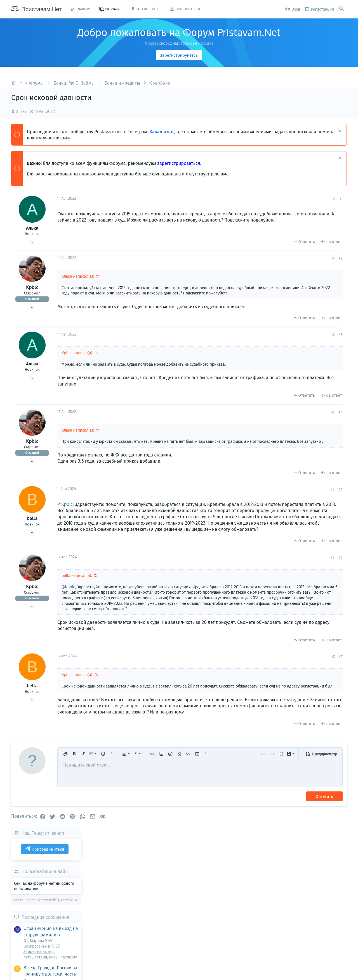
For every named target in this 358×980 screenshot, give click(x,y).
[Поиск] (341, 9)
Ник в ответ (256, 242)
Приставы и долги (306, 396)
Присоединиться (310, 214)
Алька (22, 111)
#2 (265, 258)
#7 (265, 686)
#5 (265, 500)
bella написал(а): (77, 599)
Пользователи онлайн (310, 236)
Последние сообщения (311, 282)
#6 (265, 581)
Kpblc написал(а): (77, 358)
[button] (123, 9)
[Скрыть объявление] (339, 131)
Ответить (231, 242)
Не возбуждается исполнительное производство (307, 379)
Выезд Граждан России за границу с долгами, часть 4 (316, 339)
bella (32, 529)
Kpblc (32, 287)
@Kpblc (65, 515)
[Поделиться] (258, 199)
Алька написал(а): (78, 276)
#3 (265, 340)
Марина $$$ (341, 449)
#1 (266, 199)
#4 (265, 418)
